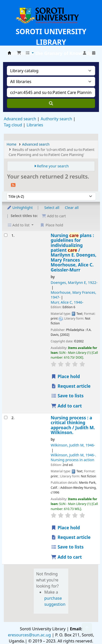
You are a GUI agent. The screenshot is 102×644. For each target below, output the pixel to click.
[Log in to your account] (84, 53)
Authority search (56, 119)
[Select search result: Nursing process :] (6, 417)
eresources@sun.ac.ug (29, 635)
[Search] (51, 103)
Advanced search (20, 119)
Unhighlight (20, 208)
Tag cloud (13, 125)
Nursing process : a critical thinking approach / (73, 425)
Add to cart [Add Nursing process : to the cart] (66, 557)
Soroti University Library (9, 53)
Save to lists (67, 396)
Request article (71, 386)
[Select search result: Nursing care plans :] (6, 235)
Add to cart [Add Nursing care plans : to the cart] (66, 406)
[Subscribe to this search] (13, 185)
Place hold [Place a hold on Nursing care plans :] (65, 376)
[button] (19, 53)
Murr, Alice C (67, 302)
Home (12, 144)
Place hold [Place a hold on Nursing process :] (65, 528)
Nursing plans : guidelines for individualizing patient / (74, 253)
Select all (52, 208)
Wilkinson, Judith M (73, 445)
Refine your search (53, 166)
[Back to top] (87, 628)
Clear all (72, 208)
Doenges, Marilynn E (74, 282)
